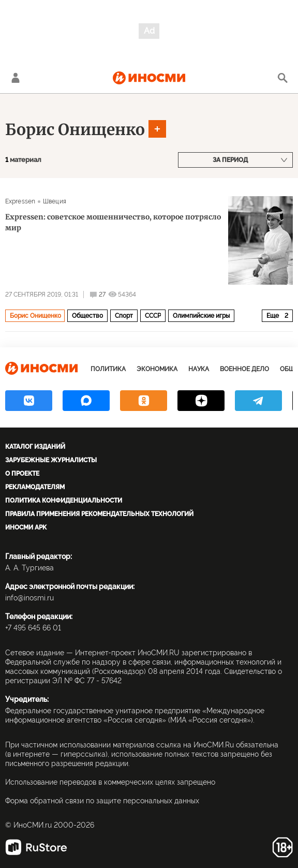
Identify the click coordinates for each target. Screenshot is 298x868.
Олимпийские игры (201, 316)
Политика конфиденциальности (64, 501)
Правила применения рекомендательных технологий (99, 514)
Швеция (55, 201)
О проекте (22, 474)
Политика (108, 369)
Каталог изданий (35, 447)
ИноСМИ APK (26, 527)
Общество (87, 316)
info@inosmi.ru (29, 598)
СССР (153, 316)
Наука (199, 369)
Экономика (157, 369)
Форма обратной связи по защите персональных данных (102, 801)
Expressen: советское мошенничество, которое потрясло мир (113, 222)
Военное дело (244, 369)
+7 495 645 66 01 (33, 628)
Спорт (124, 316)
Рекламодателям (35, 487)
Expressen (20, 201)
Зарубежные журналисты (51, 460)
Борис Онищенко (75, 129)
